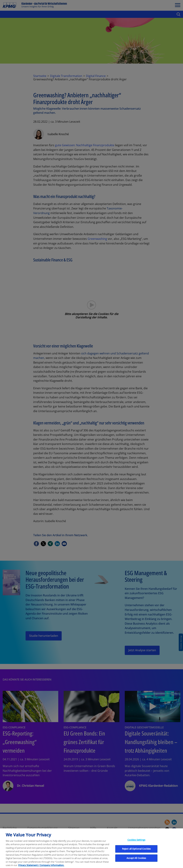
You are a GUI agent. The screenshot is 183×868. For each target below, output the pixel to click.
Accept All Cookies (136, 864)
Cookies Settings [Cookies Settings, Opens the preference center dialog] (136, 845)
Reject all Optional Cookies (136, 854)
